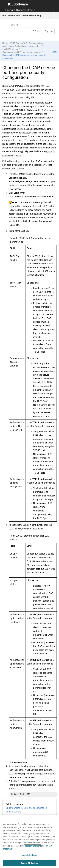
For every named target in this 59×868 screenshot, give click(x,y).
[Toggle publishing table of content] (55, 51)
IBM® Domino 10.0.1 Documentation (26, 43)
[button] (2, 238)
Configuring (7, 46)
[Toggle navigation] (51, 10)
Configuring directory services (28, 46)
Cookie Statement (33, 846)
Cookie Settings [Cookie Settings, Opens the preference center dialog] (30, 855)
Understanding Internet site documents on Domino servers (26, 809)
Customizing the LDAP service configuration (22, 52)
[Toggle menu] (54, 16)
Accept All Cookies (29, 863)
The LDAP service (10, 49)
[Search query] (32, 25)
